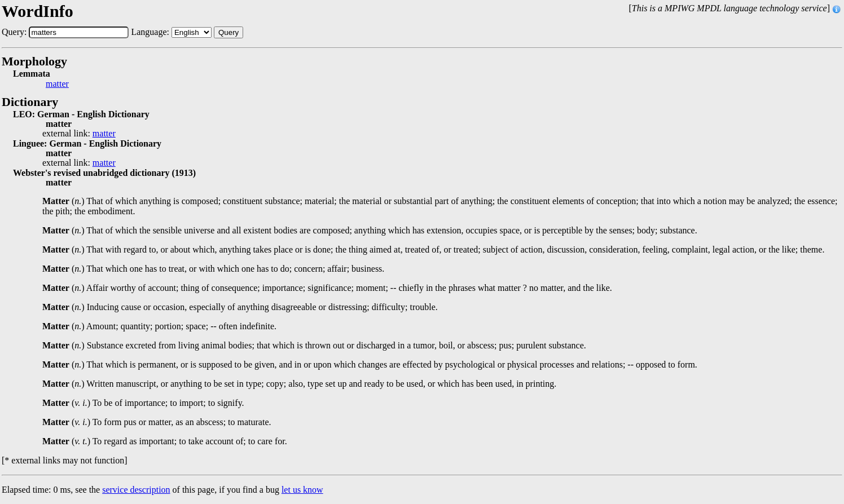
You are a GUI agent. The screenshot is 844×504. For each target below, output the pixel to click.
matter (57, 84)
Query (228, 32)
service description (136, 490)
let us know (302, 490)
